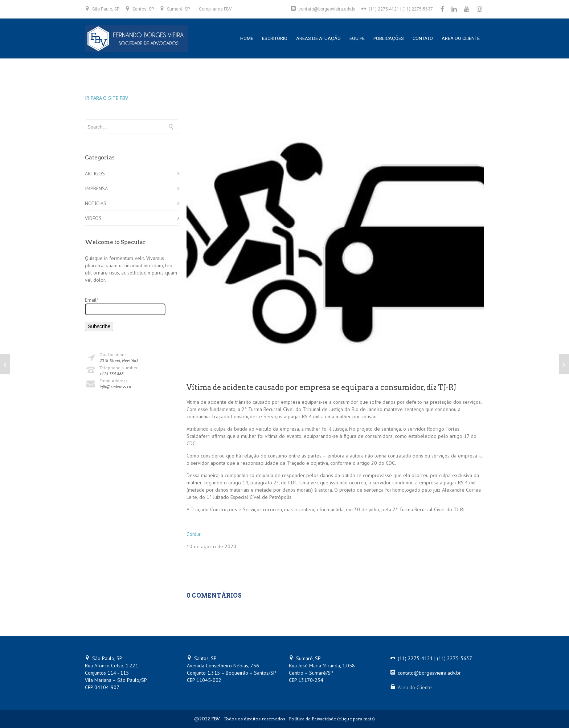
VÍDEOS (93, 218)
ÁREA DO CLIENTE (461, 38)
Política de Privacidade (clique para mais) (332, 719)
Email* (125, 306)
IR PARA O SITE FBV (107, 98)
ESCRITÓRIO (275, 38)
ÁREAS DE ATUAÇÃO (318, 38)
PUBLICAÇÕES (389, 38)
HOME (247, 38)
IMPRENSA (96, 188)
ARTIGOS (95, 174)
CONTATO (423, 38)
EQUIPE (357, 38)
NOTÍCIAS (96, 203)
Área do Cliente (415, 687)
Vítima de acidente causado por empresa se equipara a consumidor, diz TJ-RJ (321, 387)
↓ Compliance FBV (214, 9)
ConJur (194, 534)
